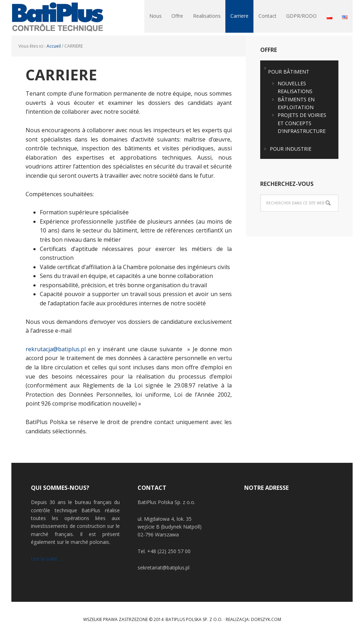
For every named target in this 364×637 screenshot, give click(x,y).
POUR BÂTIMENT (289, 72)
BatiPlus (58, 18)
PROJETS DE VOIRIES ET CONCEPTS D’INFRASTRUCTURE (302, 123)
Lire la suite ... (46, 559)
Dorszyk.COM (266, 619)
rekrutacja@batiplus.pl (56, 349)
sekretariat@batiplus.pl (164, 568)
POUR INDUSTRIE (291, 149)
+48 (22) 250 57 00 (169, 551)
